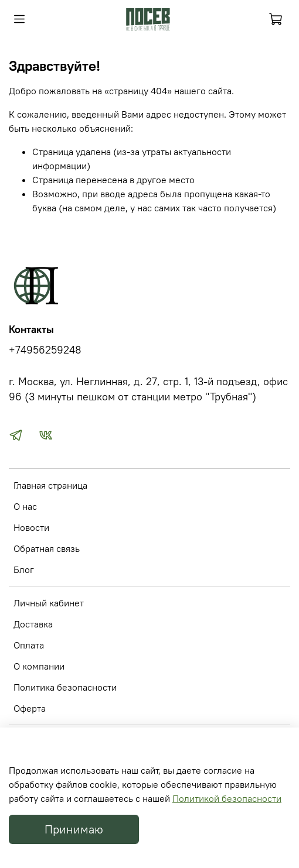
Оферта (30, 708)
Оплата (29, 645)
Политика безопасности (65, 687)
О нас (25, 506)
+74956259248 (45, 350)
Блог (24, 569)
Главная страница (50, 485)
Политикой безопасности (227, 798)
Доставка (33, 624)
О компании (39, 666)
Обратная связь (47, 548)
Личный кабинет (49, 603)
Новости (31, 527)
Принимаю (74, 829)
